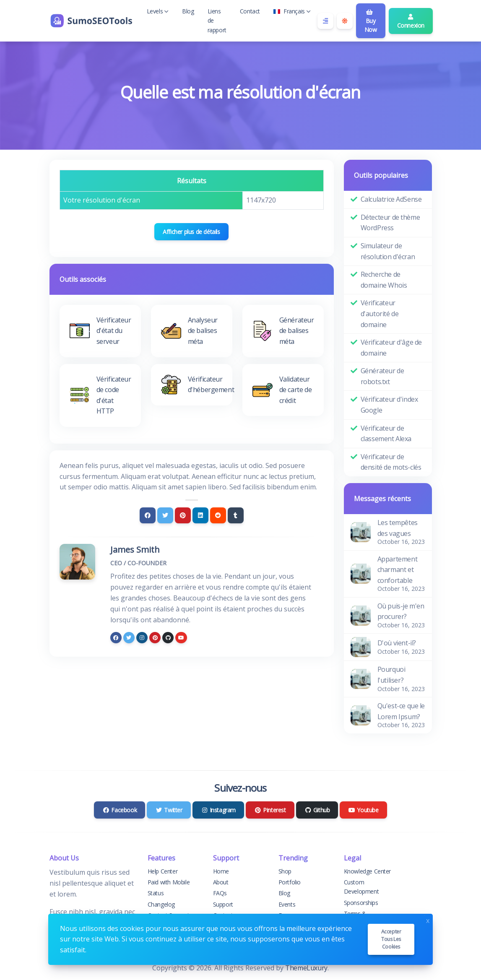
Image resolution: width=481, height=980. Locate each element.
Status (156, 893)
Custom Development (361, 887)
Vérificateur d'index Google (389, 405)
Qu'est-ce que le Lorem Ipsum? (401, 711)
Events (287, 904)
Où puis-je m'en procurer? (401, 611)
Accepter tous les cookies (391, 939)
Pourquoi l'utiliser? (391, 675)
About (221, 882)
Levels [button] (158, 11)
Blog (188, 11)
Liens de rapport (217, 21)
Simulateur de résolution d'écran (388, 251)
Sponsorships (361, 903)
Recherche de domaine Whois (384, 280)
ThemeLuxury (306, 968)
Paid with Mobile (169, 882)
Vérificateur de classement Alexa (386, 434)
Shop (285, 871)
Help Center (163, 871)
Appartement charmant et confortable (398, 570)
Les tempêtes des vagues (398, 528)
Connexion (411, 22)
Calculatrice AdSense (391, 199)
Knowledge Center (368, 871)
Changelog (161, 904)
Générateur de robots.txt (382, 376)
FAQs (220, 893)
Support (223, 904)
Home (221, 871)
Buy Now (371, 21)
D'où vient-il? (397, 643)
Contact (250, 11)
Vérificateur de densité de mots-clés (391, 462)
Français (292, 11)
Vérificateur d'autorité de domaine (380, 313)
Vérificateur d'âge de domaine (391, 348)
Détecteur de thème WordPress (390, 223)
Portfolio (290, 882)
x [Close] (428, 920)
